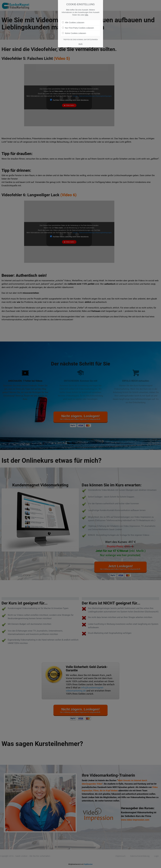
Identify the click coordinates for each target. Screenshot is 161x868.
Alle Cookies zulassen (73, 23)
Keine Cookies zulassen (74, 33)
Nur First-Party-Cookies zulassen (78, 28)
